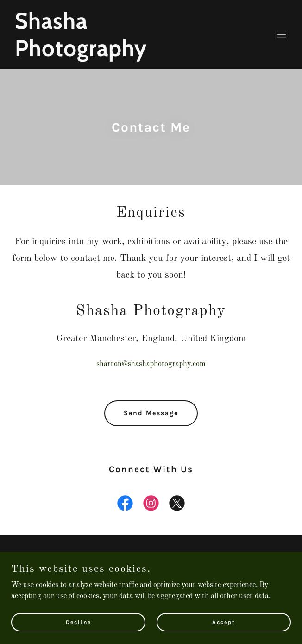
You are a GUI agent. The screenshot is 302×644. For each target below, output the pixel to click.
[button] (282, 35)
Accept (224, 628)
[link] (109, 54)
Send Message (151, 413)
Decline (79, 628)
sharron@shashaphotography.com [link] (151, 364)
